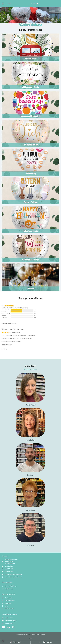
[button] (3, 4)
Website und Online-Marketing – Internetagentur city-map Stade (31, 634)
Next (6, 349)
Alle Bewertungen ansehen (9, 323)
